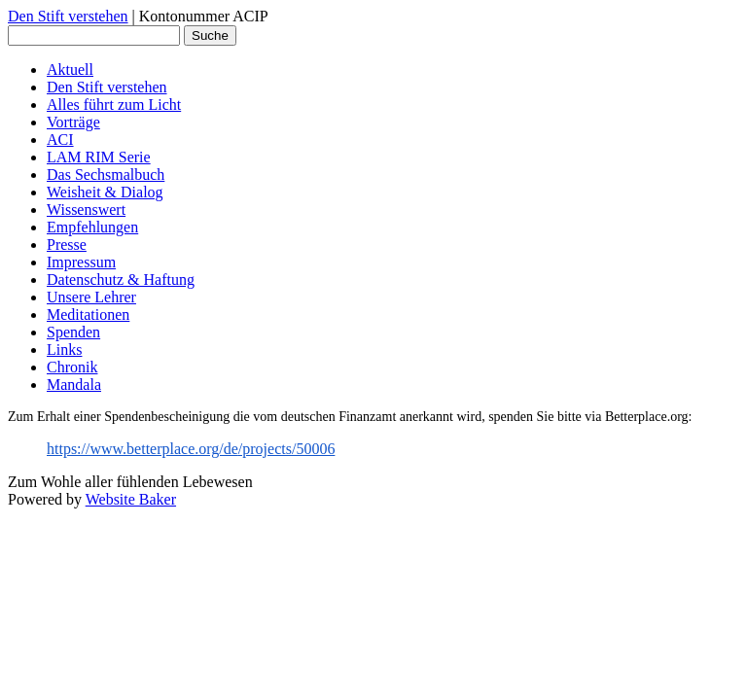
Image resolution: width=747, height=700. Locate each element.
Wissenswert (86, 210)
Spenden (73, 332)
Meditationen (88, 315)
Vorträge (73, 122)
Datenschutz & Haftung (121, 280)
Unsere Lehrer (91, 297)
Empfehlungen (92, 227)
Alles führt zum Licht (114, 105)
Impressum (81, 262)
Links (64, 350)
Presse (67, 245)
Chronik (72, 367)
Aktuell (70, 70)
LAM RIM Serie (99, 157)
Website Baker (131, 499)
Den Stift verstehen (68, 16)
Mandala (74, 385)
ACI (60, 140)
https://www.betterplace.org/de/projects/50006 (191, 449)
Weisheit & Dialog (105, 192)
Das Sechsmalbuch (106, 175)
